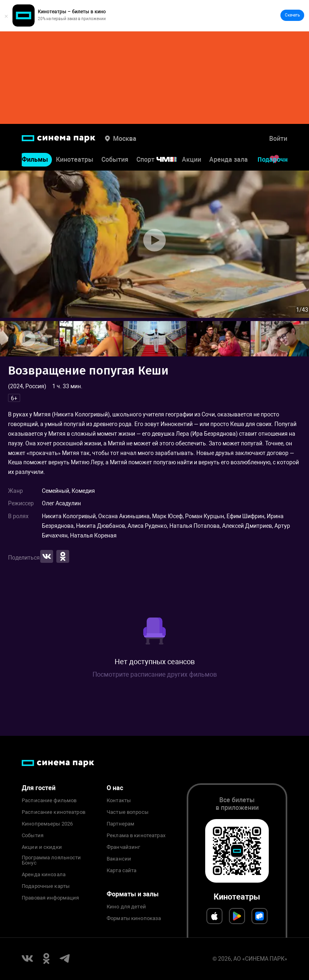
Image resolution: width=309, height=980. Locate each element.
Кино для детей (126, 907)
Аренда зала (229, 160)
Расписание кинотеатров (54, 812)
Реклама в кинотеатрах (136, 836)
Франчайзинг (123, 847)
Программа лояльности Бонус (51, 861)
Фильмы (35, 160)
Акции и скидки (42, 847)
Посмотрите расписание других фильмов (155, 674)
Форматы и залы (133, 894)
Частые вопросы (128, 812)
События (115, 160)
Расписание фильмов (49, 801)
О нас (115, 788)
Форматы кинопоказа (134, 918)
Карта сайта (122, 871)
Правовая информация (50, 898)
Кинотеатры (75, 160)
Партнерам (121, 824)
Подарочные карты (46, 886)
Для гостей (39, 788)
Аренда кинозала (44, 875)
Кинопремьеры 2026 (47, 824)
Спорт (162, 160)
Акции (192, 160)
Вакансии (119, 859)
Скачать (292, 15)
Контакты (119, 801)
